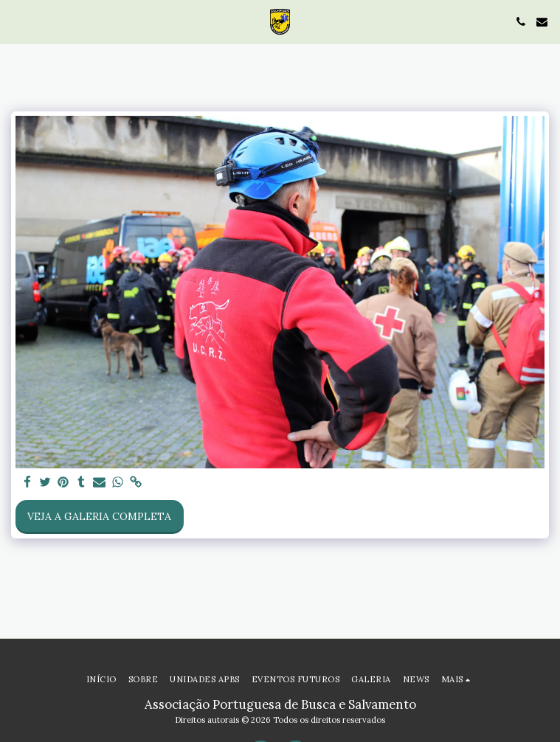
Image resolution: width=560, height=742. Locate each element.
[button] (16, 21)
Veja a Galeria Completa (99, 516)
